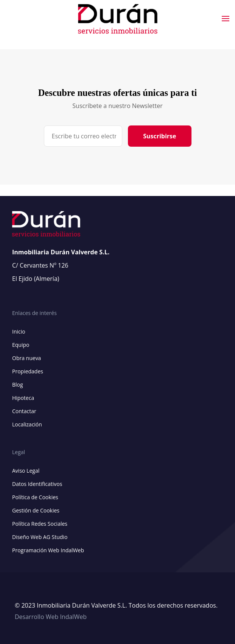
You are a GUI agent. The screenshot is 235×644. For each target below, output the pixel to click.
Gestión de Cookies (36, 510)
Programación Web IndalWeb (48, 550)
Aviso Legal (26, 471)
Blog (18, 385)
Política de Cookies (35, 497)
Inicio (19, 331)
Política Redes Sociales (40, 524)
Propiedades (28, 371)
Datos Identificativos (37, 484)
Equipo (21, 345)
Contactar (24, 411)
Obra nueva (26, 358)
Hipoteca (23, 398)
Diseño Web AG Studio (40, 537)
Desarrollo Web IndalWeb (51, 617)
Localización (27, 424)
